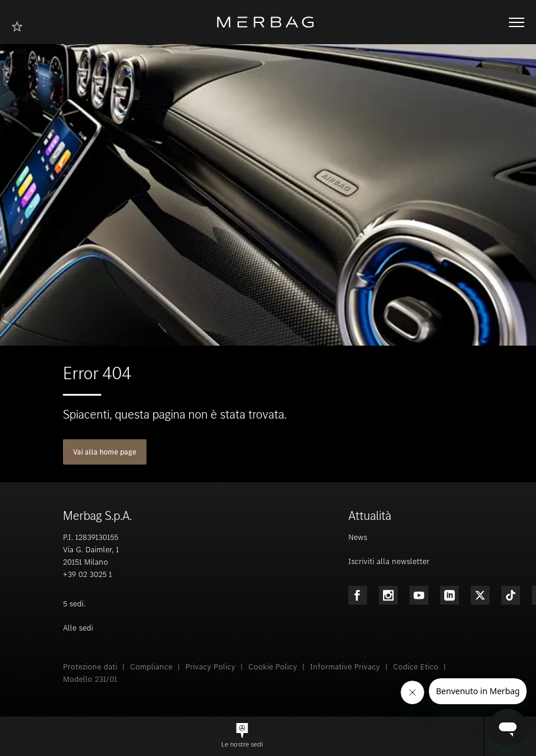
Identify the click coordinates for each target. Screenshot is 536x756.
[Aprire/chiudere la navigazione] (517, 22)
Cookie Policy (273, 667)
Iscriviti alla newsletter (389, 561)
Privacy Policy (210, 667)
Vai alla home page (105, 452)
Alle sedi (78, 628)
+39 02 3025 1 (87, 574)
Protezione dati (90, 667)
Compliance (151, 667)
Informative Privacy (345, 667)
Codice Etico (416, 667)
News (358, 537)
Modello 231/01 (90, 679)
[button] (242, 736)
